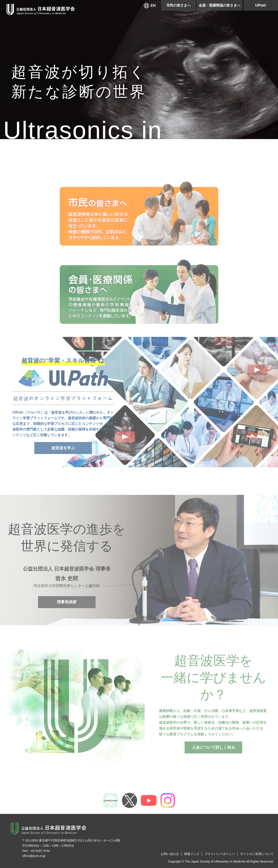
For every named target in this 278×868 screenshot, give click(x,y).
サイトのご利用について (257, 854)
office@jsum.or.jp (34, 856)
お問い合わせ (170, 854)
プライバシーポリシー (220, 854)
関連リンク (192, 854)
